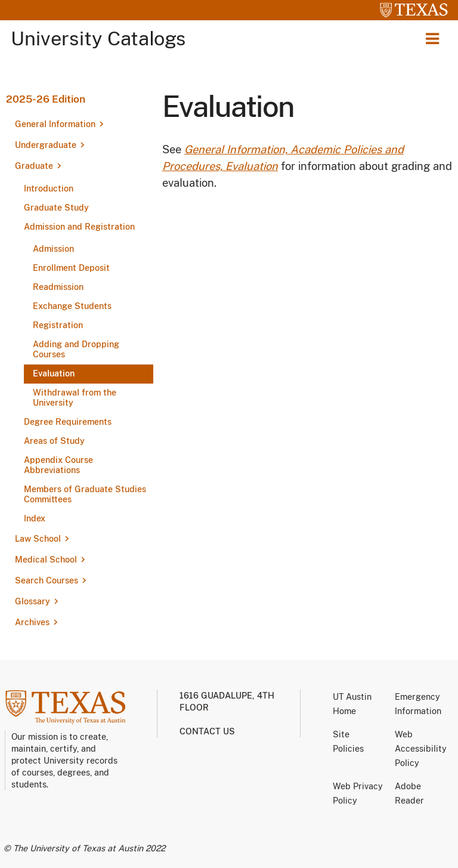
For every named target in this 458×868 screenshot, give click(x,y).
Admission (53, 249)
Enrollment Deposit (71, 268)
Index (35, 518)
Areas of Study (54, 441)
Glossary (33, 601)
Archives (32, 622)
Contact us (207, 731)
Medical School (46, 560)
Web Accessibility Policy (421, 749)
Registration (58, 325)
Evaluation (54, 373)
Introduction (49, 189)
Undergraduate (46, 145)
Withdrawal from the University (75, 398)
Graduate (34, 166)
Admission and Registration (79, 227)
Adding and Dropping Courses (76, 349)
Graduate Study (56, 208)
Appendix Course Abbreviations (58, 465)
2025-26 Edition (46, 99)
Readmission (58, 287)
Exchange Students (72, 306)
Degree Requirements (68, 422)
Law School (38, 539)
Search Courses (47, 580)
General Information (55, 124)
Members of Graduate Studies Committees (85, 494)
